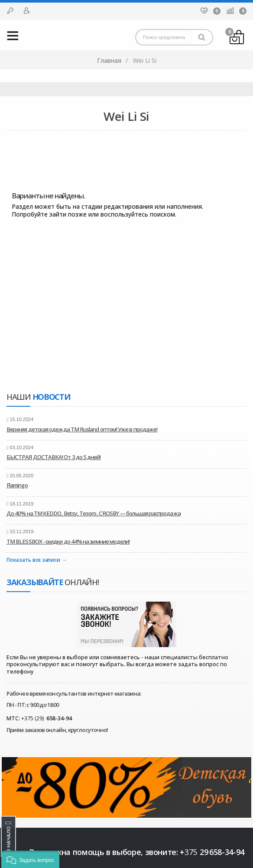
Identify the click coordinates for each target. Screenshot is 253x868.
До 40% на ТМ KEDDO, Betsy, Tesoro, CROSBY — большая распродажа (94, 513)
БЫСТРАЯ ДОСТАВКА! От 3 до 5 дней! (54, 457)
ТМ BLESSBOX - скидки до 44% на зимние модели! (68, 541)
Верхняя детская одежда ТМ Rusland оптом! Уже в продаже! (82, 429)
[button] (30, 859)
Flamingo (17, 485)
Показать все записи (33, 560)
